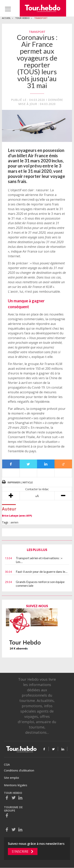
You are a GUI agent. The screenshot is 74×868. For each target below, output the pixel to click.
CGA (7, 764)
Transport (41, 18)
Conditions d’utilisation (19, 770)
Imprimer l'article (20, 482)
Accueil (6, 18)
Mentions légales (16, 785)
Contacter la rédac (37, 489)
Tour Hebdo (22, 18)
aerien (14, 522)
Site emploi (11, 778)
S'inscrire (20, 851)
